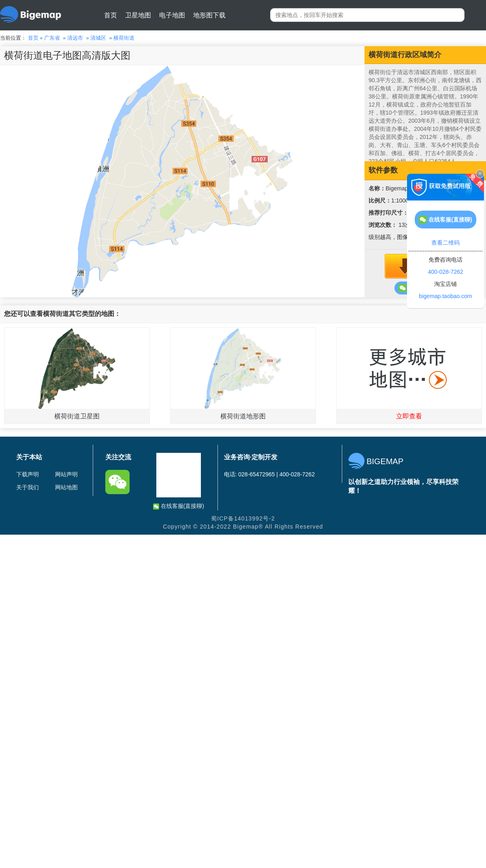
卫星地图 (138, 15)
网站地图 (66, 487)
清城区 (98, 38)
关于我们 (28, 487)
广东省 (52, 38)
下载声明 (28, 474)
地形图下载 (209, 15)
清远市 (75, 38)
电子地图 (172, 15)
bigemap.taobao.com (446, 296)
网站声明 (66, 474)
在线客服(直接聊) (179, 506)
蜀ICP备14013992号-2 (243, 518)
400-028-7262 (445, 272)
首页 (111, 15)
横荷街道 (124, 38)
